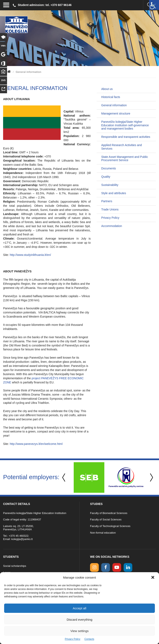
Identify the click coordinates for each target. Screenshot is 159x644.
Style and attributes (114, 193)
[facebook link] (106, 567)
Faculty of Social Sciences (106, 519)
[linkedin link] (128, 567)
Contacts (89, 639)
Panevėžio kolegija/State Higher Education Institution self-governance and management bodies (125, 125)
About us (107, 89)
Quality (106, 177)
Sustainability (110, 185)
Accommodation (112, 226)
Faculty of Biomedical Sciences (109, 513)
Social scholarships (15, 566)
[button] (153, 577)
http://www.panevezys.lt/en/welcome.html (36, 444)
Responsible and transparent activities (126, 137)
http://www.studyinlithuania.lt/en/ (30, 255)
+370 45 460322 (18, 536)
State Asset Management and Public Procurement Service (125, 159)
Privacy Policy (73, 639)
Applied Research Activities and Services (122, 147)
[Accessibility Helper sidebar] (154, 5)
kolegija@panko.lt (22, 539)
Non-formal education (103, 533)
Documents (109, 168)
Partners (107, 201)
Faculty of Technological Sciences (110, 526)
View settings (79, 631)
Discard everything (79, 620)
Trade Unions (110, 209)
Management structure (116, 113)
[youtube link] (117, 567)
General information (114, 105)
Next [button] (151, 478)
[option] (89, 477)
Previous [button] (64, 478)
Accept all (79, 608)
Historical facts (111, 97)
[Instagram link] (94, 567)
